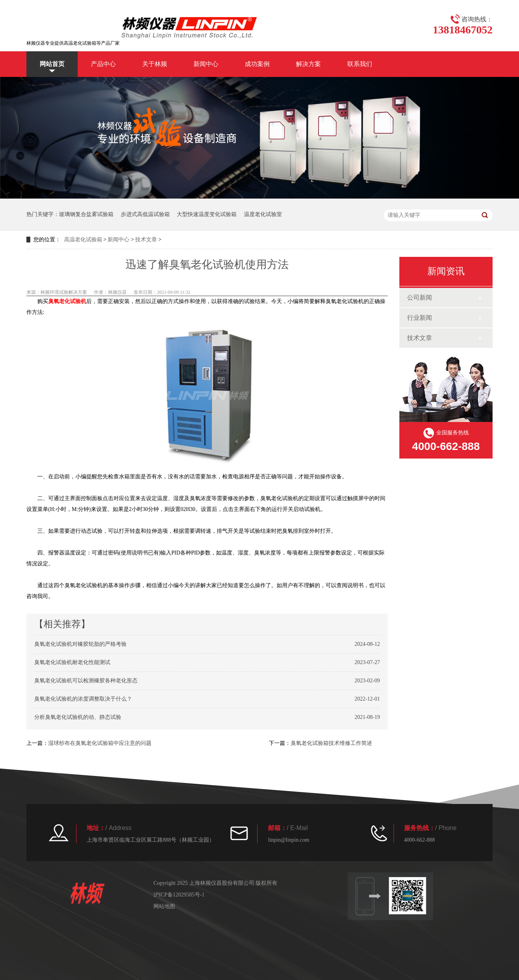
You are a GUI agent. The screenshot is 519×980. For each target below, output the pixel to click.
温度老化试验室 (263, 214)
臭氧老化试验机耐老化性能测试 (72, 662)
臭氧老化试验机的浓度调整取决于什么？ (83, 699)
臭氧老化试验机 (67, 301)
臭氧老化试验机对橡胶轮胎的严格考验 (80, 644)
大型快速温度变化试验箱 (207, 214)
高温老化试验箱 (83, 240)
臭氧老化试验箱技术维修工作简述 (331, 743)
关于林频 (155, 64)
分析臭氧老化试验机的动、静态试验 (78, 717)
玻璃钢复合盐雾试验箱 (86, 214)
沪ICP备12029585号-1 (179, 895)
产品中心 (103, 64)
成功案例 (257, 64)
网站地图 (164, 906)
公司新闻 (420, 297)
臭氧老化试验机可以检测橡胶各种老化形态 (86, 681)
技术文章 (146, 240)
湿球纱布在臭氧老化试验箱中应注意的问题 (100, 743)
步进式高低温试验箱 (145, 214)
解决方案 (308, 64)
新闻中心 (206, 64)
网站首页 (52, 64)
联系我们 (360, 64)
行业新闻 (420, 318)
